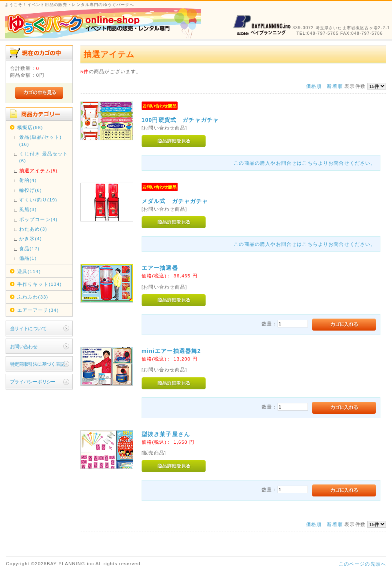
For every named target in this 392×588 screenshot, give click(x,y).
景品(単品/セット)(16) (41, 140)
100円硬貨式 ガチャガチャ (180, 120)
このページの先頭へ (362, 564)
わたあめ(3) (33, 229)
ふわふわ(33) (33, 297)
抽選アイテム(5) (39, 170)
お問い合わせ (24, 346)
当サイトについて (28, 328)
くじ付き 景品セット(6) (44, 157)
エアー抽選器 (160, 268)
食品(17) (30, 248)
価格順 (314, 86)
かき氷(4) (31, 238)
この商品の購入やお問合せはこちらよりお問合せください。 (305, 163)
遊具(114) (29, 271)
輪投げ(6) (31, 190)
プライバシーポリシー (33, 382)
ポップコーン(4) (39, 219)
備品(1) (28, 258)
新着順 (335, 86)
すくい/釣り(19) (38, 200)
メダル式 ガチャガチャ (175, 201)
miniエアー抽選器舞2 (171, 351)
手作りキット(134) (40, 284)
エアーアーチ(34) (38, 310)
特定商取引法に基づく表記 (37, 364)
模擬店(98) (30, 127)
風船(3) (28, 209)
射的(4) (28, 180)
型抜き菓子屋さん (166, 434)
